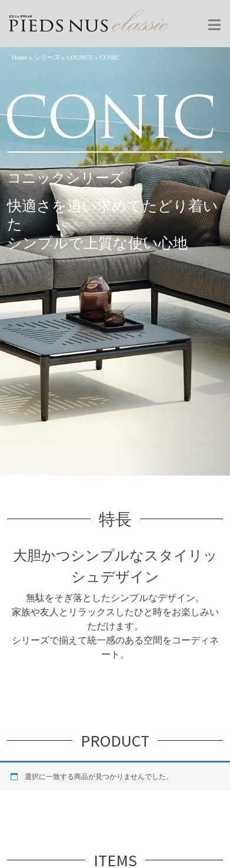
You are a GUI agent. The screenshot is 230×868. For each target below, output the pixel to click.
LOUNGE (80, 57)
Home (20, 57)
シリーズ (47, 57)
